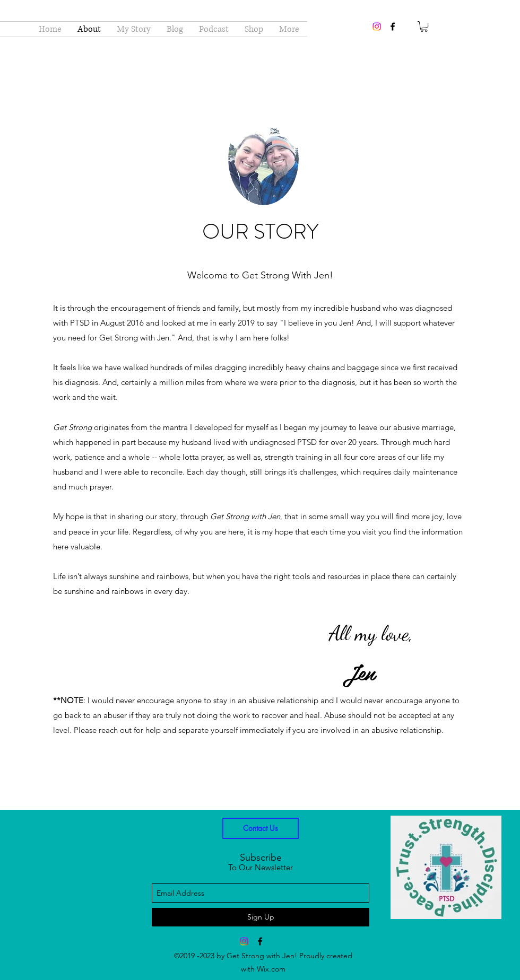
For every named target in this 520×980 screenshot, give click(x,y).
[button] (424, 27)
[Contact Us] (261, 828)
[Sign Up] (261, 917)
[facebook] (393, 27)
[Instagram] (377, 27)
